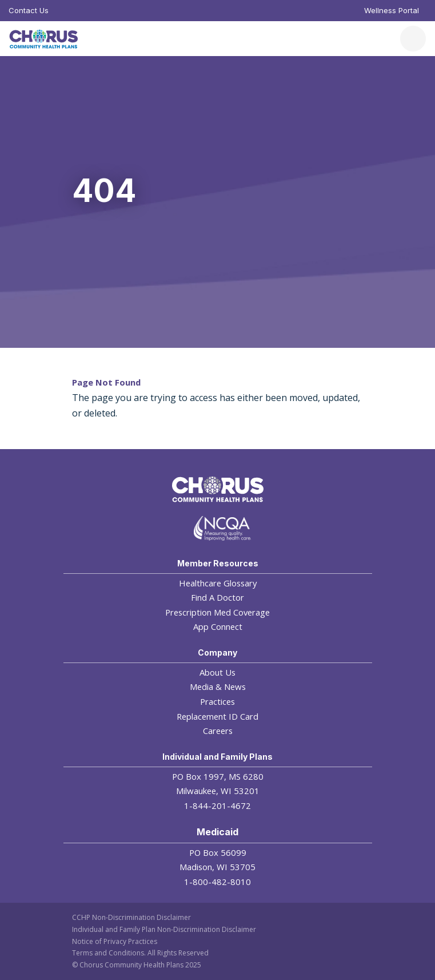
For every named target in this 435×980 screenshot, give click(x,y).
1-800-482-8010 (217, 882)
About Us (217, 672)
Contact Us (29, 10)
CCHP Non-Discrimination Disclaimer (131, 917)
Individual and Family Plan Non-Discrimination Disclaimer (164, 929)
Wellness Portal (392, 10)
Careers (218, 731)
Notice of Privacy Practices (115, 941)
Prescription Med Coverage (217, 612)
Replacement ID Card (217, 716)
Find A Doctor (217, 597)
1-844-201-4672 (217, 806)
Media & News (218, 687)
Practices (217, 701)
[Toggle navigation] (413, 39)
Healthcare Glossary (218, 583)
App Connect (218, 626)
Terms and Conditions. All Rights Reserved (140, 953)
